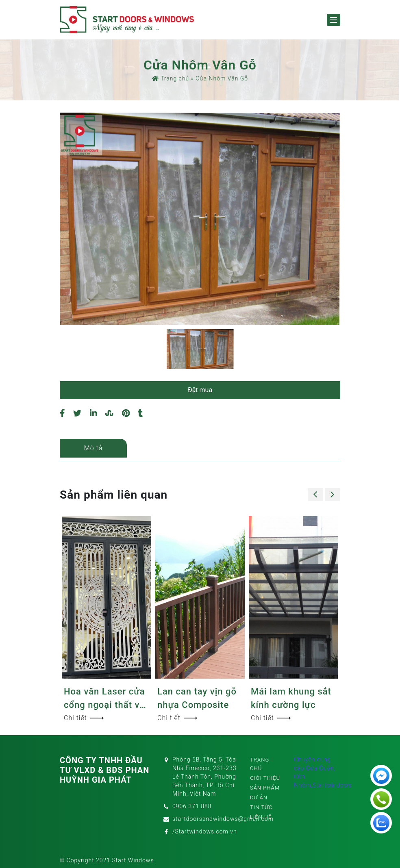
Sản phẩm (265, 788)
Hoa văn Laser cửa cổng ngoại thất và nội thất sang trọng (105, 699)
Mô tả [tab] (93, 448)
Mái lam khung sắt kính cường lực (291, 698)
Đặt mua (200, 390)
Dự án (259, 797)
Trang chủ (171, 78)
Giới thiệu (265, 778)
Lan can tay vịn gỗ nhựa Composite (197, 698)
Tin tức (261, 807)
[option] (200, 219)
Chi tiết (84, 718)
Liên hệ (261, 817)
